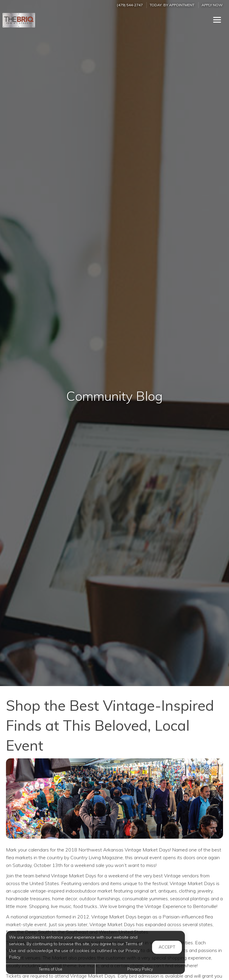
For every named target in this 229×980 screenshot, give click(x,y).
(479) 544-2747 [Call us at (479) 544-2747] (130, 5)
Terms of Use (51, 969)
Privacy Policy (140, 969)
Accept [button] (167, 947)
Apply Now (212, 5)
